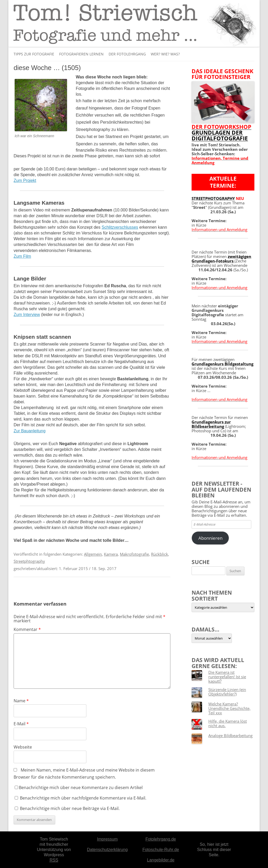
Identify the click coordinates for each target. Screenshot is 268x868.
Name (21, 701)
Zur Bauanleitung (30, 431)
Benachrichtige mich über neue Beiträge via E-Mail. (70, 808)
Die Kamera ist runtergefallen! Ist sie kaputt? (227, 677)
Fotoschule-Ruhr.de (161, 850)
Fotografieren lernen (81, 54)
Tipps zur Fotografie (34, 54)
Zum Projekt (25, 180)
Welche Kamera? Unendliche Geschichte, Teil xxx (229, 708)
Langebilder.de (161, 860)
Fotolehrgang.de (161, 839)
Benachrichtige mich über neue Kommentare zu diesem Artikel (79, 787)
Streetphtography (29, 561)
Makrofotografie (134, 554)
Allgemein (93, 554)
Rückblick (160, 554)
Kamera (111, 554)
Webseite (23, 747)
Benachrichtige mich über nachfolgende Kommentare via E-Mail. (83, 798)
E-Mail (21, 724)
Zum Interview (27, 315)
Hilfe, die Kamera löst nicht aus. (228, 723)
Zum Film (22, 256)
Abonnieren (210, 538)
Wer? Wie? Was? (165, 54)
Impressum (107, 839)
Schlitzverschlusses (120, 227)
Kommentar (27, 629)
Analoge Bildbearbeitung (230, 735)
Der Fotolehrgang (127, 54)
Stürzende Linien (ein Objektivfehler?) (227, 692)
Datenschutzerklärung (107, 850)
